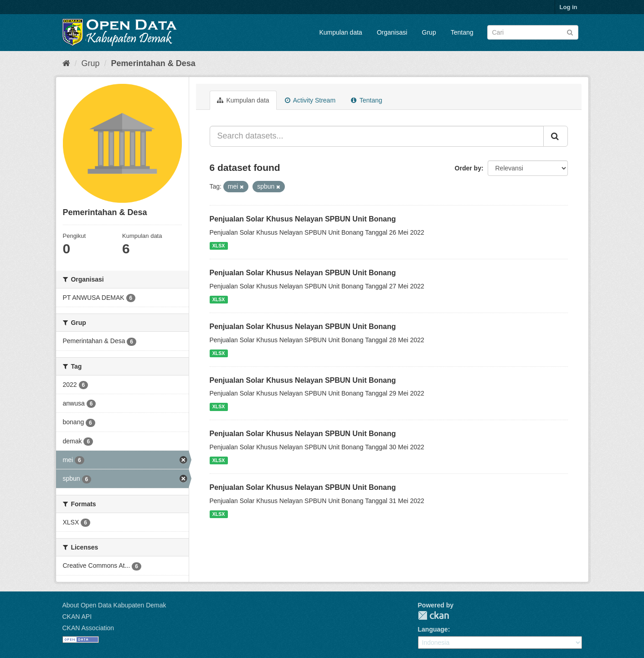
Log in (569, 7)
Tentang (462, 32)
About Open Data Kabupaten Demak (114, 605)
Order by (468, 168)
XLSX (219, 246)
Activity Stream (310, 100)
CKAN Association (88, 628)
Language (433, 629)
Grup (429, 32)
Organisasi (392, 32)
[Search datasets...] (377, 136)
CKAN (433, 615)
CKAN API (77, 617)
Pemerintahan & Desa (153, 63)
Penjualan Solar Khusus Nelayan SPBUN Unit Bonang (303, 219)
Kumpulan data (340, 32)
